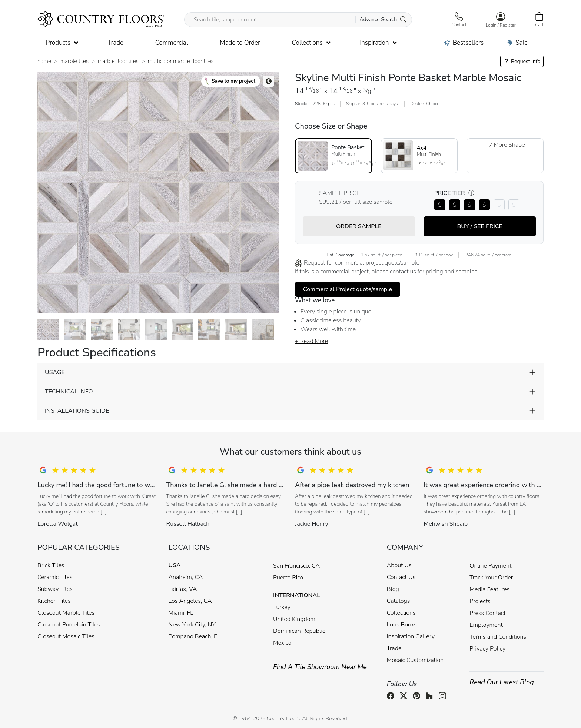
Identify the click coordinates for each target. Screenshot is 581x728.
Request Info (522, 61)
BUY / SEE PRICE (480, 226)
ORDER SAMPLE (359, 226)
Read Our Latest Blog (502, 682)
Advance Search (383, 19)
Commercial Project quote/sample (348, 289)
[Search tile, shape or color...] (298, 20)
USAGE (55, 372)
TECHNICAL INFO (69, 392)
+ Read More (311, 341)
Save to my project (230, 81)
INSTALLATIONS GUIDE (77, 411)
